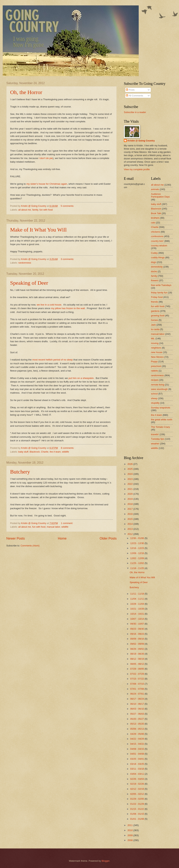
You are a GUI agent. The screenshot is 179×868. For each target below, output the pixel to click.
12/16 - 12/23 (137, 548)
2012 (130, 534)
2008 (130, 840)
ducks (154, 271)
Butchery (20, 472)
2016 (130, 514)
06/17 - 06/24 (137, 699)
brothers (155, 218)
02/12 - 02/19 (137, 789)
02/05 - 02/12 (137, 794)
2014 (130, 524)
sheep (154, 398)
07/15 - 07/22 (137, 679)
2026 (130, 464)
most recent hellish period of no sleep (52, 360)
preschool (156, 366)
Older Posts (108, 538)
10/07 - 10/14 (137, 619)
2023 (130, 479)
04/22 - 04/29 (137, 739)
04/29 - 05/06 (137, 734)
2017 (130, 509)
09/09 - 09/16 (137, 639)
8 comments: (68, 448)
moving (155, 343)
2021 (130, 489)
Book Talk (156, 213)
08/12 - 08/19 (137, 659)
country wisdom (159, 246)
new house (157, 352)
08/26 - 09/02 (137, 649)
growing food (158, 316)
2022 (130, 484)
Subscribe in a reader (135, 112)
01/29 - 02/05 (137, 799)
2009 (130, 835)
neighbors (156, 348)
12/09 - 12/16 (137, 553)
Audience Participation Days (160, 195)
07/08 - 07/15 (137, 684)
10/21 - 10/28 (137, 609)
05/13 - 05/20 (137, 724)
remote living (158, 385)
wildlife (66, 452)
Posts (130, 90)
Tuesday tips (158, 439)
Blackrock (35, 452)
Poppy (154, 361)
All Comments (134, 96)
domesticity (157, 267)
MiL (153, 339)
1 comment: (67, 523)
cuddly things (158, 257)
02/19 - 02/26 (137, 784)
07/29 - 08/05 (137, 669)
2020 (130, 494)
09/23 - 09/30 (137, 629)
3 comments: (68, 259)
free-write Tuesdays (161, 285)
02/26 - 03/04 (137, 779)
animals (155, 189)
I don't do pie (46, 158)
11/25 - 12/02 (137, 563)
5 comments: (68, 206)
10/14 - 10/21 (137, 614)
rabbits (155, 371)
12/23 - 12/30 (137, 543)
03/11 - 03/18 (137, 769)
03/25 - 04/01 (137, 759)
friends (155, 302)
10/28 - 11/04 (137, 604)
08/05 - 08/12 (137, 664)
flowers (155, 280)
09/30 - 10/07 (137, 624)
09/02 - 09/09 (137, 644)
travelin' (155, 434)
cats (153, 223)
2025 (130, 469)
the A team (55, 452)
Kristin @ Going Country (141, 141)
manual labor (54, 527)
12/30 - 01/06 (137, 538)
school (154, 394)
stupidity (155, 403)
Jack (153, 325)
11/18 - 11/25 (137, 568)
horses (155, 320)
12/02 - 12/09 (137, 558)
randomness (25, 263)
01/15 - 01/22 (137, 809)
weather (155, 444)
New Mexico (157, 357)
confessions (157, 236)
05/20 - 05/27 (137, 719)
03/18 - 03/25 (137, 764)
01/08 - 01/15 (137, 814)
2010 (130, 830)
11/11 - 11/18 (137, 594)
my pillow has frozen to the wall (68, 308)
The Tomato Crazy (160, 427)
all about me (25, 210)
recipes (155, 380)
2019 (130, 499)
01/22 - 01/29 (137, 804)
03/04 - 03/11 (137, 774)
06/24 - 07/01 (137, 694)
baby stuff (23, 452)
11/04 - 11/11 (137, 599)
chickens (155, 232)
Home (62, 538)
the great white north (162, 420)
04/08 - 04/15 (137, 749)
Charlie (45, 452)
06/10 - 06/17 (137, 704)
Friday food (157, 297)
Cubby (154, 253)
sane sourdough (159, 389)
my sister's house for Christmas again (47, 184)
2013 (130, 529)
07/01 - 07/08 (137, 689)
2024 (130, 474)
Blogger (106, 861)
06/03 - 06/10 (137, 709)
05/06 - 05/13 (137, 729)
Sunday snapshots (161, 408)
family (35, 210)
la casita (155, 329)
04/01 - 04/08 (137, 754)
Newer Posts (16, 538)
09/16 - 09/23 (137, 634)
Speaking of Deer (29, 283)
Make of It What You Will (38, 230)
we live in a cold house (49, 305)
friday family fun (159, 293)
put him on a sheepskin (81, 378)
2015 (130, 519)
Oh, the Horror (26, 92)
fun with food (46, 210)
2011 (130, 825)
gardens (155, 311)
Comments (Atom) (30, 546)
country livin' (157, 241)
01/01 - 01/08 (137, 819)
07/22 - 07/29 (137, 674)
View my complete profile (137, 169)
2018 (130, 504)
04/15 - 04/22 (137, 744)
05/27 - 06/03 (137, 714)
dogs (154, 262)
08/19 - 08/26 (137, 654)
